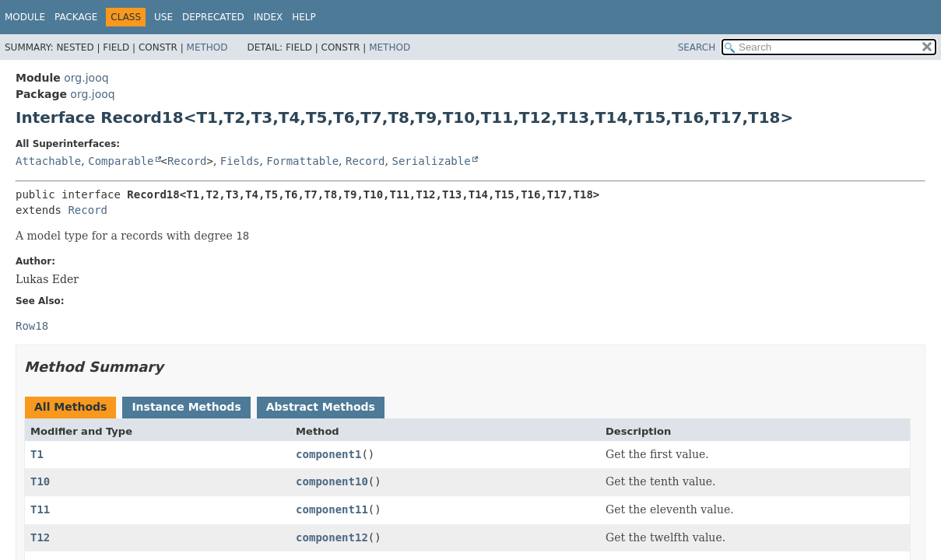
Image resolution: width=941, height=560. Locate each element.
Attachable (48, 161)
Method (207, 47)
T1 (37, 454)
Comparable (121, 161)
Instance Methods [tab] (186, 407)
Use (163, 17)
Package (76, 17)
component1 (328, 454)
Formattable (302, 161)
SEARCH (697, 47)
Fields (240, 161)
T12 (40, 537)
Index (269, 17)
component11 (332, 509)
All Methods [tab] (70, 407)
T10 (40, 481)
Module (25, 17)
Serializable (431, 161)
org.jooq (86, 78)
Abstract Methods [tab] (321, 407)
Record (187, 161)
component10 (332, 481)
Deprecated (213, 17)
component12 (332, 537)
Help (304, 17)
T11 (40, 509)
